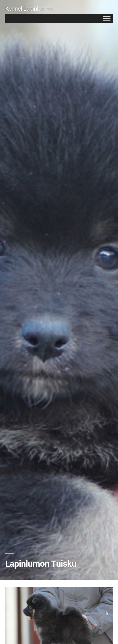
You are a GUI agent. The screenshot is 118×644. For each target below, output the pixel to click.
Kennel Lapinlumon (29, 9)
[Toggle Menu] (107, 18)
